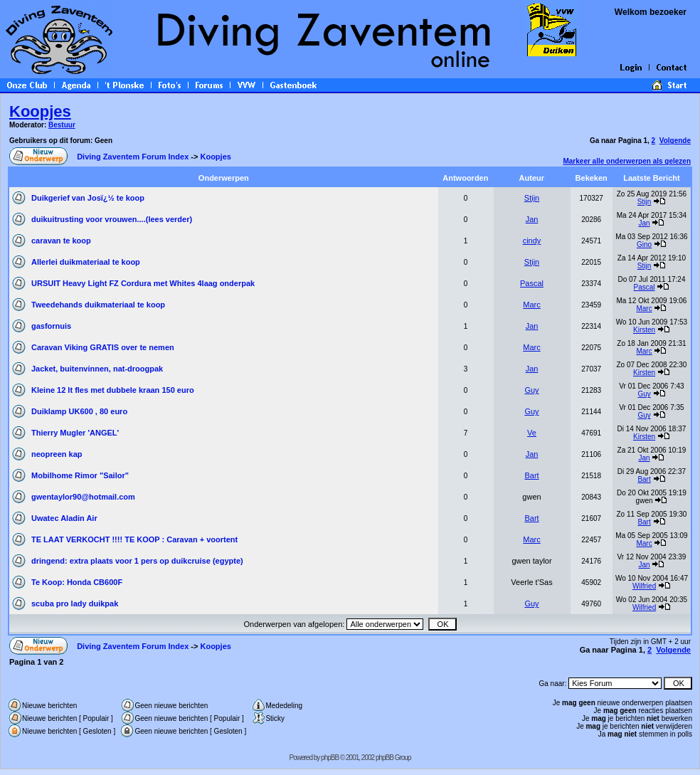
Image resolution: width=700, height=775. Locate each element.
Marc (531, 305)
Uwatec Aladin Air (64, 518)
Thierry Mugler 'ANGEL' (75, 433)
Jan (532, 219)
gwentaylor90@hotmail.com (83, 497)
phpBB (330, 758)
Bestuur (62, 125)
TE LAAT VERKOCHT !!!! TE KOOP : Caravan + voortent (134, 539)
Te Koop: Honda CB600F (77, 582)
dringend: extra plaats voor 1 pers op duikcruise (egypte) (137, 561)
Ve (532, 433)
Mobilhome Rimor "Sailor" (80, 475)
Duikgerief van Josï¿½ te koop (88, 198)
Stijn (532, 198)
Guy (531, 390)
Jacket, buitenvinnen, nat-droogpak (97, 369)
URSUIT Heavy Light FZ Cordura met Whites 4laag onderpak (143, 283)
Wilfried (644, 586)
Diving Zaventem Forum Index (133, 157)
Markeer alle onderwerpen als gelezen (627, 161)
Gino (644, 244)
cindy (532, 241)
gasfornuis (51, 326)
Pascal (532, 283)
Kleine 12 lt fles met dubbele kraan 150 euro (113, 390)
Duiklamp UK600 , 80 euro (79, 411)
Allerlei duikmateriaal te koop (86, 262)
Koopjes (40, 111)
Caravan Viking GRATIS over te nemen (103, 347)
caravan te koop (61, 241)
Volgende (675, 141)
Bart (531, 475)
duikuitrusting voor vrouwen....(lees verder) (112, 219)
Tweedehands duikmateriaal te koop (98, 305)
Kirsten (644, 330)
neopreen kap (57, 454)
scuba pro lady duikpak (75, 603)
